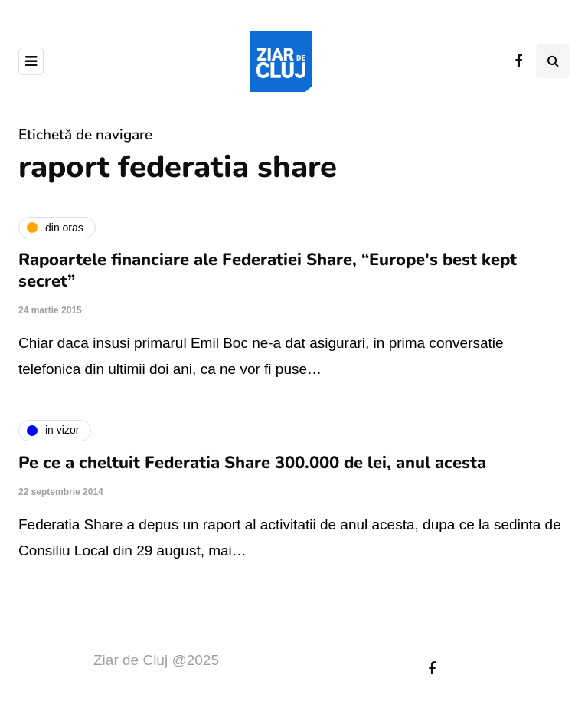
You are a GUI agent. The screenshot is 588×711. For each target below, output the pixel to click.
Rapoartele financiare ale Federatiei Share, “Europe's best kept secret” (268, 270)
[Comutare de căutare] (553, 61)
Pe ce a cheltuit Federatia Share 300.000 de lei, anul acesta (252, 463)
